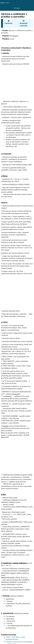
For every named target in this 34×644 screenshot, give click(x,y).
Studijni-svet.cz (5, 3)
